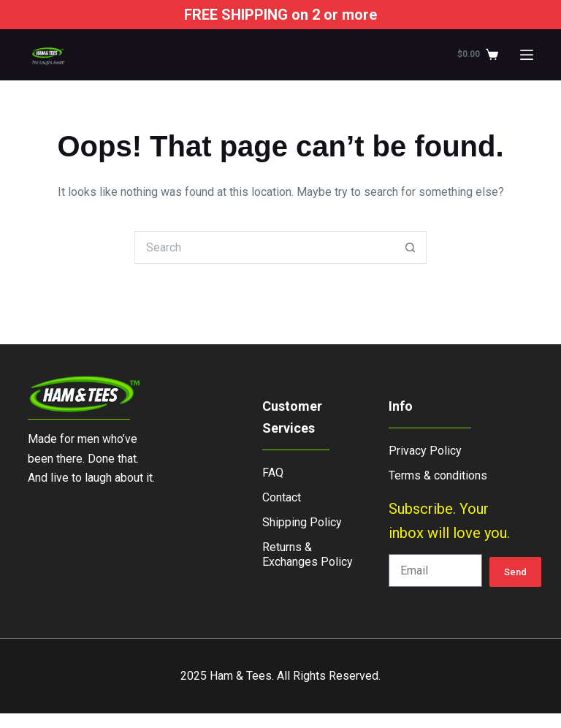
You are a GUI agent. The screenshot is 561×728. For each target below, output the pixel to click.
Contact (282, 497)
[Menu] (527, 55)
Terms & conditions (438, 475)
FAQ (273, 473)
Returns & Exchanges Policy (308, 554)
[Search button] (410, 247)
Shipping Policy (302, 522)
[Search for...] (264, 247)
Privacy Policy (425, 451)
